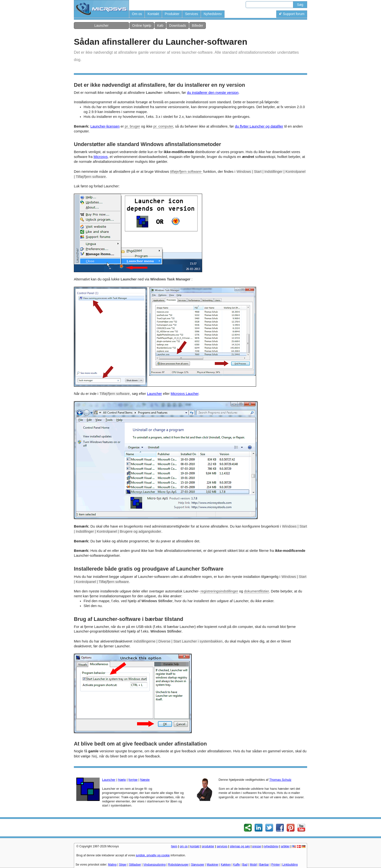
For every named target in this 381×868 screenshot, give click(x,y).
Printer (276, 865)
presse (257, 846)
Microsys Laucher (185, 394)
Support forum (292, 14)
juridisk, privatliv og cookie (153, 855)
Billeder (198, 26)
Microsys (101, 157)
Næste (145, 780)
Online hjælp (142, 26)
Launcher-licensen (105, 126)
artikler (285, 846)
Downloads (178, 26)
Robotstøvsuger (178, 865)
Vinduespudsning (155, 865)
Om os (137, 14)
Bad (245, 865)
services (222, 846)
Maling (112, 865)
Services (191, 14)
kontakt (195, 846)
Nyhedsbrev (213, 14)
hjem (174, 846)
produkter (208, 846)
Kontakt (153, 14)
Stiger (123, 865)
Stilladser (135, 865)
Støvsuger (198, 865)
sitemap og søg (240, 846)
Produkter (172, 14)
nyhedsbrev (271, 846)
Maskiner (213, 865)
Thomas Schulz (280, 780)
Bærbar (264, 865)
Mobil (253, 865)
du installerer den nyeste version (213, 93)
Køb (160, 26)
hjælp (122, 780)
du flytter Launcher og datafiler (259, 126)
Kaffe (236, 865)
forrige (133, 780)
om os (184, 846)
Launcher (101, 26)
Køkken (226, 865)
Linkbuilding (290, 865)
